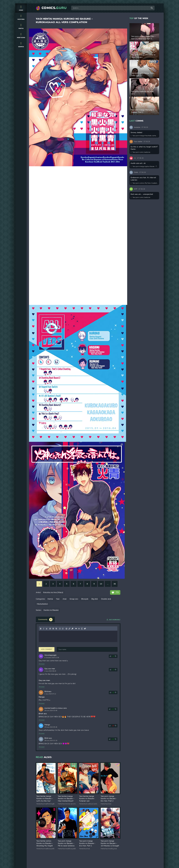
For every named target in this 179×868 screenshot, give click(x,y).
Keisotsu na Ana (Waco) (53, 592)
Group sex (74, 599)
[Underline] (47, 629)
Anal (65, 599)
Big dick (95, 599)
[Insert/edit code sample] (79, 629)
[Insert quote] (76, 629)
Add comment (47, 649)
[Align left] (50, 629)
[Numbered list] (63, 629)
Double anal (106, 599)
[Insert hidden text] (85, 629)
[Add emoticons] (66, 629)
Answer (42, 664)
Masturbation (42, 604)
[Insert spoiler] (82, 629)
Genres (21, 44)
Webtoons (21, 35)
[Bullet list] (60, 629)
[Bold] (41, 629)
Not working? (113, 620)
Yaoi (58, 599)
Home (21, 8)
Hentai (21, 26)
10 (101, 584)
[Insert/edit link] (69, 629)
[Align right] (56, 629)
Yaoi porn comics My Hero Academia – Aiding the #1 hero (144, 183)
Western (21, 17)
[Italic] (44, 629)
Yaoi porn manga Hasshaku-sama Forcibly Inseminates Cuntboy (144, 136)
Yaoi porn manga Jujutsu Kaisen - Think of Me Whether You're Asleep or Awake (144, 166)
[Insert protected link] (72, 629)
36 (115, 584)
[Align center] (53, 629)
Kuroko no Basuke (51, 610)
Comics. (54, 8)
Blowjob (85, 599)
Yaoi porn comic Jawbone (140, 152)
